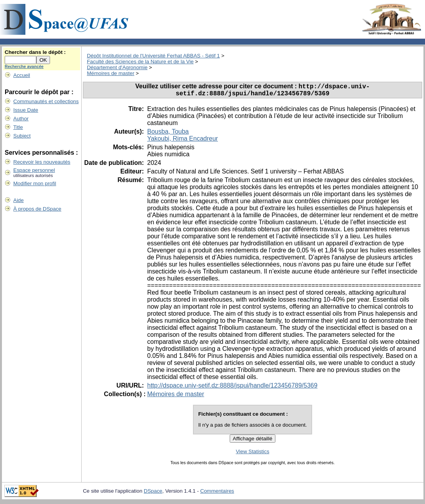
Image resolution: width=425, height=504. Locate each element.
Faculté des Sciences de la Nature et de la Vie (140, 62)
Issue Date (26, 110)
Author (21, 119)
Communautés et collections (46, 101)
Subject (22, 136)
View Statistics (253, 454)
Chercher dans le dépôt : (35, 52)
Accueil (22, 75)
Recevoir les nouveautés (42, 162)
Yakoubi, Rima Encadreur (183, 141)
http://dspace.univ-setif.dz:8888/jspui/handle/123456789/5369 (232, 388)
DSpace (153, 494)
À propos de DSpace (37, 209)
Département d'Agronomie (117, 67)
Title (18, 127)
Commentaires (217, 494)
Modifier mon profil (35, 183)
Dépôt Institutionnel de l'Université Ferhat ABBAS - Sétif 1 (153, 56)
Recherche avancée (24, 66)
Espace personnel (34, 170)
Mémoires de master (110, 73)
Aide (19, 200)
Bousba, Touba (168, 134)
